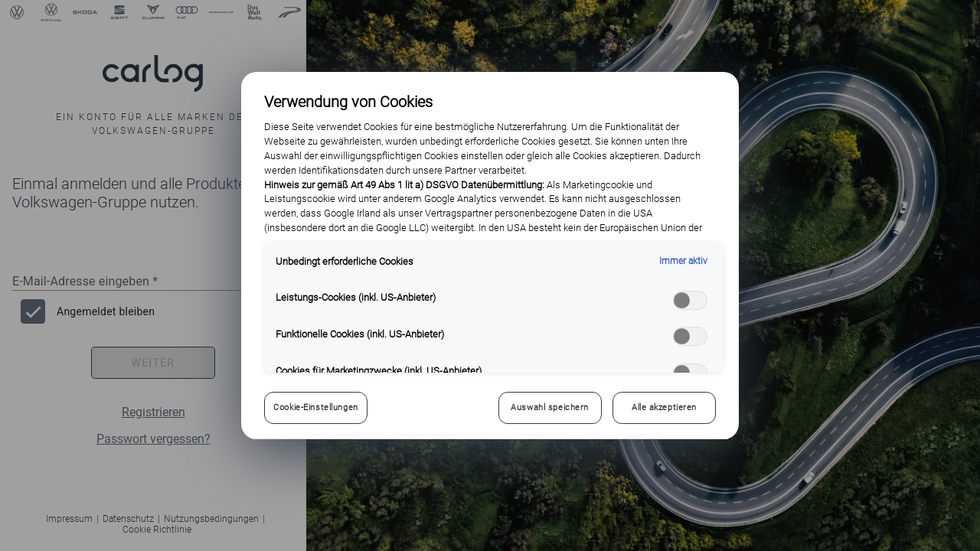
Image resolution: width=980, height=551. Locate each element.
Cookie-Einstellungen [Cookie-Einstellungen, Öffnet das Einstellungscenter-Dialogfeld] (315, 407)
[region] (490, 256)
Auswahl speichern (550, 407)
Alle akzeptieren (664, 407)
